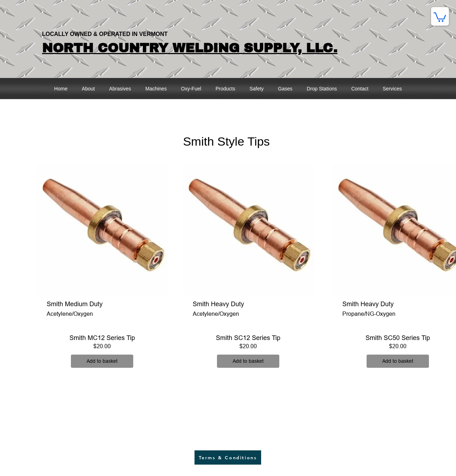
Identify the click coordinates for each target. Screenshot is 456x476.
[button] (440, 17)
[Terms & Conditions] (228, 457)
